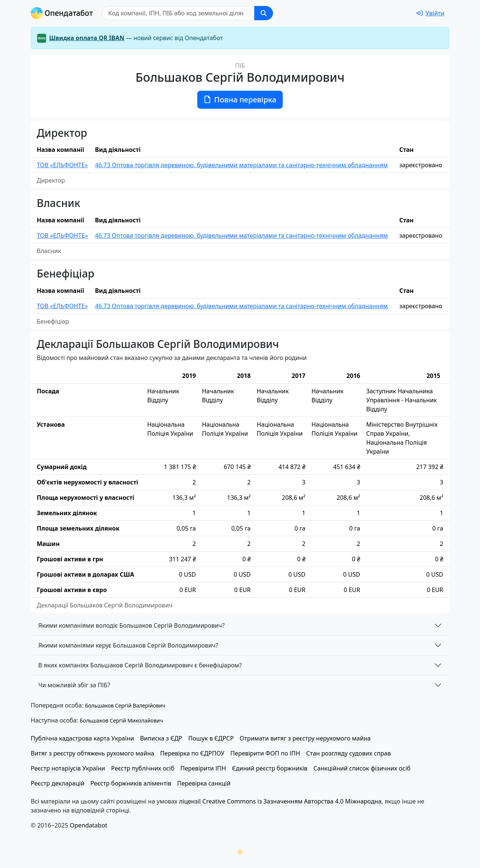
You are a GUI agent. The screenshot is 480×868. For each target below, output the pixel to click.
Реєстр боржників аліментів (131, 783)
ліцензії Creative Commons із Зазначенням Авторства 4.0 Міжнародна (280, 801)
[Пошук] (178, 13)
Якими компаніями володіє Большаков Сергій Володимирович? (131, 625)
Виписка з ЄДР (161, 738)
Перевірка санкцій (204, 783)
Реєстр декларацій (58, 783)
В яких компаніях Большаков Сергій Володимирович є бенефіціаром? (140, 665)
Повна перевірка (240, 100)
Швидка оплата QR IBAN (87, 38)
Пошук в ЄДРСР (211, 738)
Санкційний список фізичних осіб (362, 768)
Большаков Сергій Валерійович (125, 705)
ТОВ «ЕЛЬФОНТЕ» (62, 165)
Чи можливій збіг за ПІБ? (74, 685)
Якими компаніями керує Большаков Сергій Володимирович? (128, 645)
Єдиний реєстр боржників (270, 768)
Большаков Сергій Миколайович (121, 720)
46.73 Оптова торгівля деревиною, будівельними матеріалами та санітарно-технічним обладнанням (241, 165)
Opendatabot (88, 825)
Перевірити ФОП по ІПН (265, 753)
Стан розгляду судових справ (348, 753)
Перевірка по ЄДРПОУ (192, 753)
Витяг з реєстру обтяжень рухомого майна (92, 753)
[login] (430, 13)
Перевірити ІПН (203, 768)
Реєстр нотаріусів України (68, 768)
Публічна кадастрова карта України (82, 738)
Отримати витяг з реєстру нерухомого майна (305, 738)
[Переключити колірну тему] (240, 852)
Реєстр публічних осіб (143, 768)
